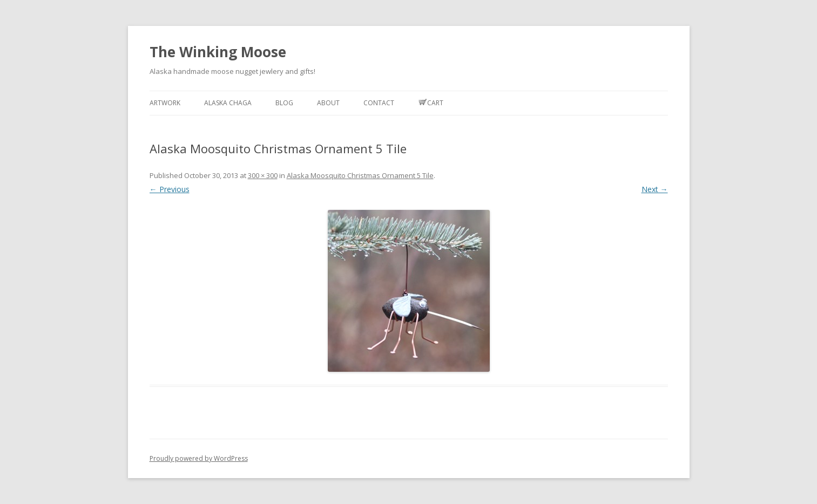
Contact (379, 103)
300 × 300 (263, 175)
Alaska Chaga (228, 103)
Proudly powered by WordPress (199, 458)
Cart (431, 103)
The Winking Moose (218, 52)
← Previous (170, 189)
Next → (655, 189)
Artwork (165, 103)
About (328, 103)
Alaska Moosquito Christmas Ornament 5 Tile (360, 175)
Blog (284, 103)
